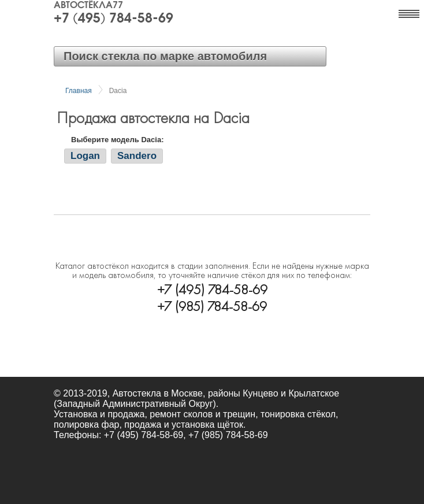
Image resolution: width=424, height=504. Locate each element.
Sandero (137, 156)
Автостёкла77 (88, 6)
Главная (79, 91)
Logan (85, 156)
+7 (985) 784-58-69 (212, 305)
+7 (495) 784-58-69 (114, 19)
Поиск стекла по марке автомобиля (165, 56)
